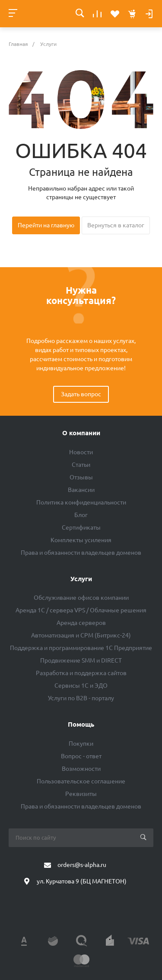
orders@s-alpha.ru (82, 865)
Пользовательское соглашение (81, 781)
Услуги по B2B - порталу (81, 698)
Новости (81, 452)
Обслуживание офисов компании (81, 598)
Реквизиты (81, 794)
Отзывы (81, 477)
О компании (81, 433)
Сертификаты (81, 527)
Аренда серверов (81, 623)
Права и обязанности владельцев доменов (81, 553)
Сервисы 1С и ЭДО (81, 686)
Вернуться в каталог (116, 225)
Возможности (81, 769)
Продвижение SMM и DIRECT (81, 660)
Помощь (81, 724)
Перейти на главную (46, 225)
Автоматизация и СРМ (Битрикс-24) (81, 635)
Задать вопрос (81, 394)
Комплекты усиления (81, 540)
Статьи (81, 465)
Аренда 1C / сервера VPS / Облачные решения (81, 610)
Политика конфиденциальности (81, 502)
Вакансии (81, 490)
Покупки (81, 744)
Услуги (81, 579)
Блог (81, 515)
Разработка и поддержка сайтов (81, 673)
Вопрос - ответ (81, 756)
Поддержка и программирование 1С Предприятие (81, 648)
